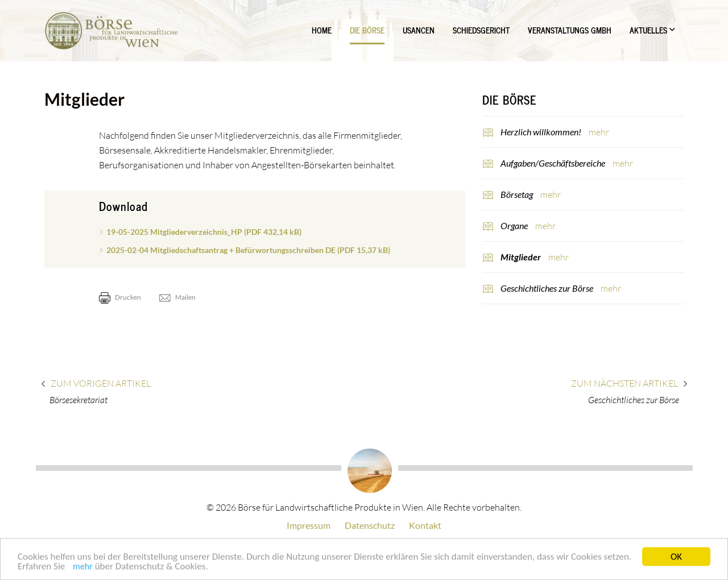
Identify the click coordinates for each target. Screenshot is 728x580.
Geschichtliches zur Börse (548, 288)
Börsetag (518, 194)
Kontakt (425, 525)
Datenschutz (370, 525)
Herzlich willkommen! (542, 132)
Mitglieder (522, 257)
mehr (83, 568)
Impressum (309, 525)
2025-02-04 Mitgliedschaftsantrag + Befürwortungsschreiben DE (248, 250)
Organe (515, 225)
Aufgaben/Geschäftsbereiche (554, 163)
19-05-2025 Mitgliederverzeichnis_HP (204, 232)
